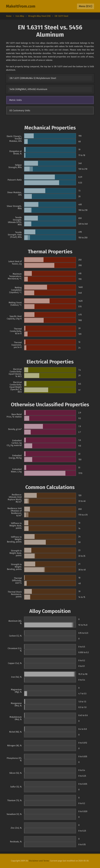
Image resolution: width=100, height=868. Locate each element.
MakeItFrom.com (21, 6)
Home (9, 16)
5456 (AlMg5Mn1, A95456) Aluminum (28, 89)
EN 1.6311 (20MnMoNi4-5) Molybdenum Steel (33, 78)
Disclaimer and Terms (39, 861)
